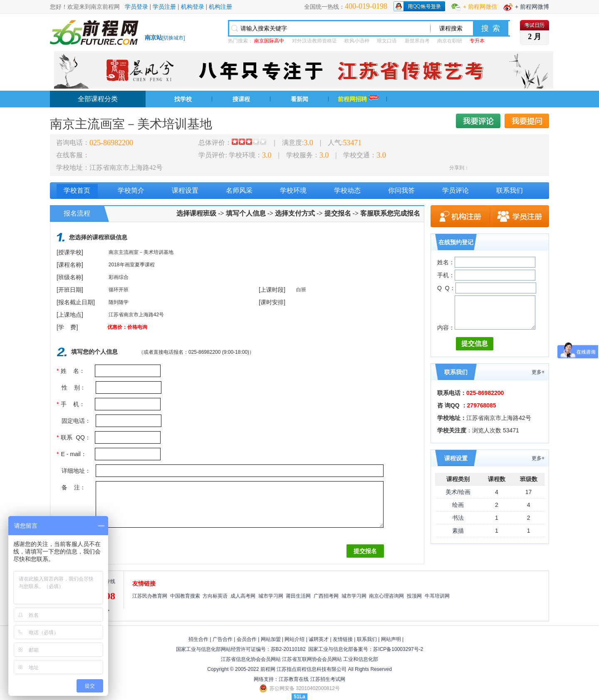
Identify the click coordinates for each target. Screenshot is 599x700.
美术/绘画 (458, 492)
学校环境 (293, 190)
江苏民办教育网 (150, 596)
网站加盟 (271, 639)
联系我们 (510, 190)
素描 (458, 531)
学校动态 (347, 190)
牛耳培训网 (437, 596)
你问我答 (401, 190)
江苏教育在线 (294, 679)
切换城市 (173, 38)
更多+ (538, 372)
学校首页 (77, 190)
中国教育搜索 (185, 596)
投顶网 (414, 596)
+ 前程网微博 (532, 7)
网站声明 (391, 639)
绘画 (458, 505)
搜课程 (241, 99)
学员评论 (455, 190)
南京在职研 (450, 41)
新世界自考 (417, 41)
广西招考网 (326, 596)
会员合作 (247, 639)
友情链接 (343, 639)
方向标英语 (215, 596)
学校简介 (131, 190)
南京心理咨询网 (386, 596)
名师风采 (239, 190)
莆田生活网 (298, 596)
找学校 (183, 99)
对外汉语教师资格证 (314, 41)
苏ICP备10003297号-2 (398, 649)
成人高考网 (243, 596)
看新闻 (299, 99)
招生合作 (198, 639)
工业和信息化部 (361, 659)
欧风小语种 (357, 41)
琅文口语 (387, 41)
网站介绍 (295, 639)
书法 (458, 518)
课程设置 (185, 190)
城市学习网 (271, 596)
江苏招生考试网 (328, 679)
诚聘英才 (319, 639)
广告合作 (223, 639)
